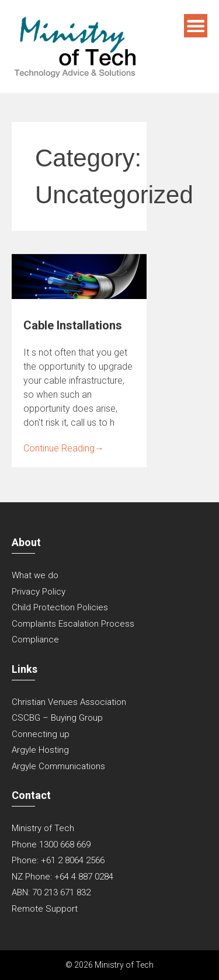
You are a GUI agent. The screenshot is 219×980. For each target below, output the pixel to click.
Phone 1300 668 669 (51, 845)
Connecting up (41, 734)
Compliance (35, 640)
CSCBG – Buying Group (57, 718)
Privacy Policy (39, 592)
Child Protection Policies (60, 607)
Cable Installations (73, 325)
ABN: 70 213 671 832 (51, 892)
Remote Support (45, 909)
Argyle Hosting (40, 750)
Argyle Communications (58, 766)
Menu (196, 26)
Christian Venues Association (69, 702)
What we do (35, 575)
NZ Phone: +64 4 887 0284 (62, 877)
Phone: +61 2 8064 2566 (58, 860)
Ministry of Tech (43, 828)
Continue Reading (64, 448)
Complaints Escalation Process (73, 624)
